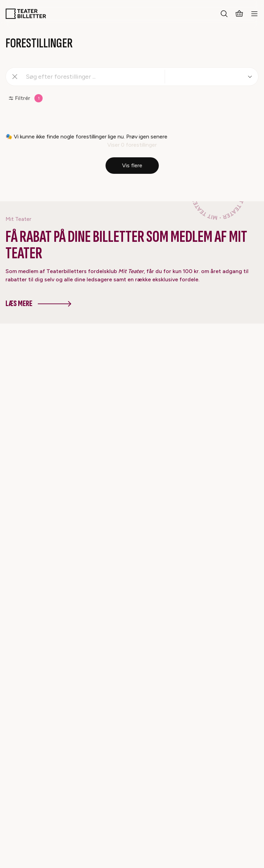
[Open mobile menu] (254, 14)
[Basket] (239, 14)
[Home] (26, 14)
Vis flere (132, 165)
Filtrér (25, 98)
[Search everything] (224, 14)
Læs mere (38, 303)
